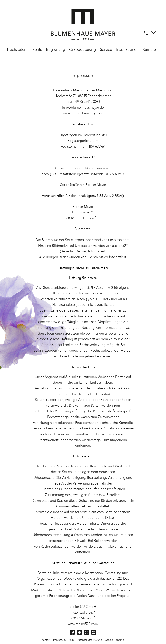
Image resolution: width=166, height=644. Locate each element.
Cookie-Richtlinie (115, 640)
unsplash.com (119, 240)
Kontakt (46, 640)
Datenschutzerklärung (89, 640)
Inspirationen (127, 49)
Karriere (149, 49)
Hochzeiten (17, 49)
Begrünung (56, 49)
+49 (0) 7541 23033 (86, 102)
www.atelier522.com (83, 624)
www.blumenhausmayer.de (83, 113)
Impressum (59, 640)
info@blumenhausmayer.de (83, 107)
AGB (71, 640)
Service (106, 49)
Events (36, 49)
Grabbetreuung (82, 49)
